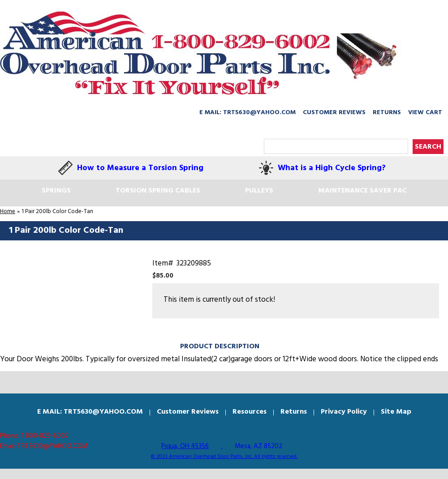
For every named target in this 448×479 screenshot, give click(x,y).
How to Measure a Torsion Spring (140, 168)
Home (8, 212)
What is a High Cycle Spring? (332, 168)
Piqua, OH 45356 (185, 446)
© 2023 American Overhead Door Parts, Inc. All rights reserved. (224, 457)
